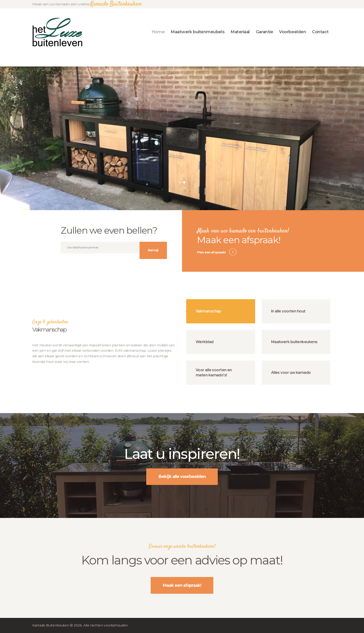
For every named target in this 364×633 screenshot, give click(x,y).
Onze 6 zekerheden (50, 322)
